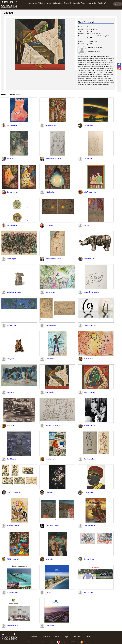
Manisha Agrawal (13, 526)
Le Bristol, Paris (13, 626)
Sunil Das (11, 159)
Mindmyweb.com (65, 642)
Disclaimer (77, 637)
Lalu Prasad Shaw (90, 192)
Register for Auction (79, 3)
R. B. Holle (49, 225)
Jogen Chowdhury (13, 492)
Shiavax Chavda (89, 392)
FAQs (57, 637)
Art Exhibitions (40, 3)
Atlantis (48, 592)
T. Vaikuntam (88, 492)
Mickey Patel (12, 325)
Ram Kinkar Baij (89, 459)
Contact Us (68, 3)
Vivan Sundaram (89, 426)
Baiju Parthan (50, 192)
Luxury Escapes (13, 592)
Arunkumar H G (89, 259)
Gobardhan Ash (51, 125)
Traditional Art (58, 3)
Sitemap (89, 637)
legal (66, 637)
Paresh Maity (88, 125)
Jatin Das (87, 225)
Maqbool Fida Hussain (91, 292)
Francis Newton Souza (53, 159)
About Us (31, 3)
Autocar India (88, 592)
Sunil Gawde (12, 459)
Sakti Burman (88, 359)
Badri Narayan (12, 125)
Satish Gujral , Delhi (94, 51)
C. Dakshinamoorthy (14, 292)
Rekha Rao (11, 392)
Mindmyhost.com (89, 642)
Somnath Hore (89, 559)
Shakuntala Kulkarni (52, 526)
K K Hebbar (88, 159)
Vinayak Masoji (51, 325)
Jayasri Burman (13, 192)
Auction (49, 3)
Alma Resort (50, 626)
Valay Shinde (12, 359)
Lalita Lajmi (49, 559)
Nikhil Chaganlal (13, 559)
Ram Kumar (11, 426)
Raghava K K (50, 492)
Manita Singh (50, 292)
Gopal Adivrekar (89, 526)
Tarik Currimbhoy (90, 325)
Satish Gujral (50, 392)
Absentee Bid (92, 3)
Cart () (102, 3)
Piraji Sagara (12, 259)
